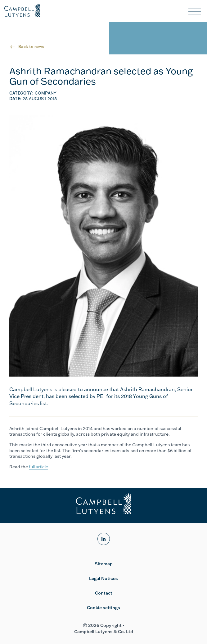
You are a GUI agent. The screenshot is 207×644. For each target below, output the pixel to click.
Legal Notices (103, 578)
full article (38, 467)
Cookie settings (103, 608)
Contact (104, 593)
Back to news (31, 46)
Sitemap (104, 564)
